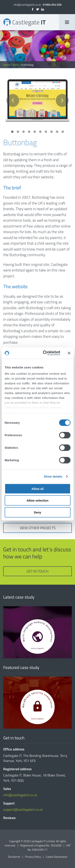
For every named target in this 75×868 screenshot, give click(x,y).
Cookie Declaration (56, 857)
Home (7, 65)
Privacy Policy (33, 857)
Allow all (37, 489)
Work (16, 65)
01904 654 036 (52, 5)
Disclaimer (14, 857)
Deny (37, 512)
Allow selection (37, 500)
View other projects (38, 528)
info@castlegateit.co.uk (27, 5)
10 (63, 132)
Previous (13, 100)
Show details (53, 476)
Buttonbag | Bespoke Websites (24, 22)
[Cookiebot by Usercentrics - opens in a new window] (45, 353)
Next (62, 100)
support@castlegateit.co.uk (23, 810)
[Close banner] (69, 353)
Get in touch (37, 571)
